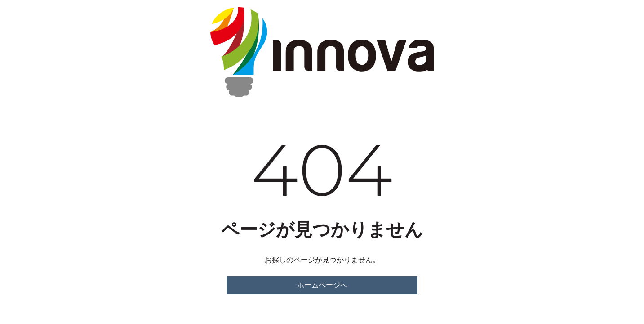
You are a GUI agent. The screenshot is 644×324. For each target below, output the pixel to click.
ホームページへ (322, 285)
